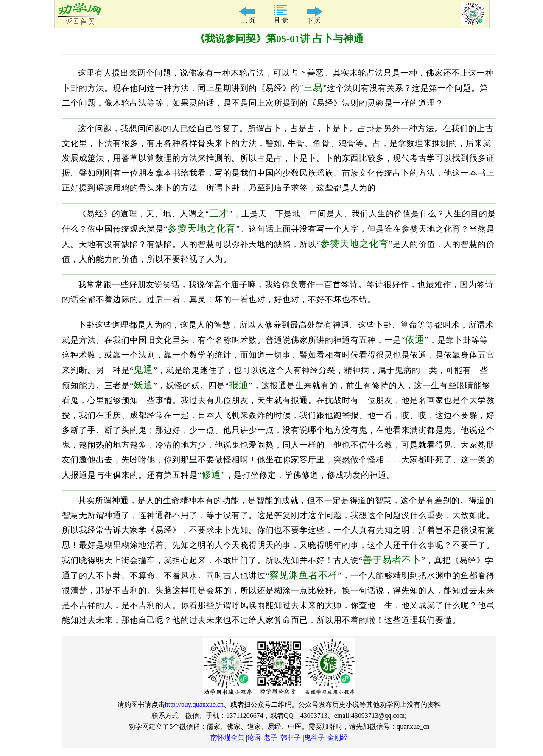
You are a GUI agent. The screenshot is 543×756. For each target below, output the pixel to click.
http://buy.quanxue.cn (195, 704)
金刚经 (338, 738)
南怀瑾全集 (227, 738)
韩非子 (291, 738)
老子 (271, 738)
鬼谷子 (314, 738)
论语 (254, 738)
